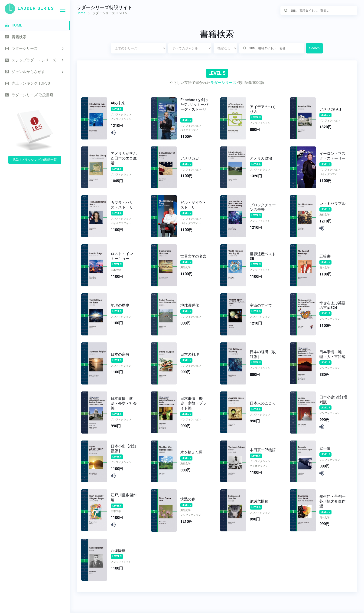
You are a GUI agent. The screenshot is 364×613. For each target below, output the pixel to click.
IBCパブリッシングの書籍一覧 (35, 160)
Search (314, 48)
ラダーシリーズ (223, 83)
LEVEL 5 (117, 109)
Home (81, 13)
